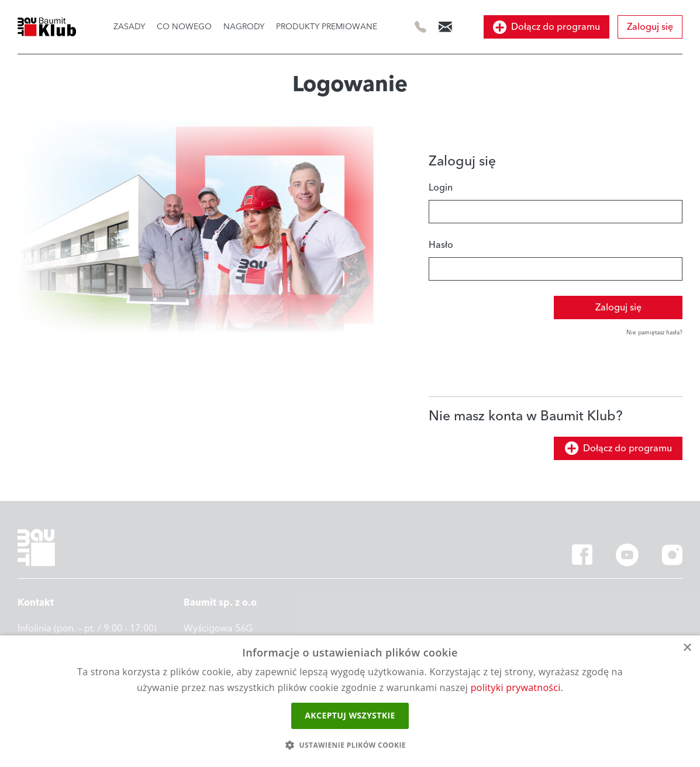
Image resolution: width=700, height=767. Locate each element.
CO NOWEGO (184, 27)
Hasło (441, 245)
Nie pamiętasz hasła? (654, 333)
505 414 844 (421, 27)
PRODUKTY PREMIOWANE (327, 27)
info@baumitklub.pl (445, 27)
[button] (350, 745)
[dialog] (350, 701)
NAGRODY (244, 27)
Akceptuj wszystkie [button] (350, 715)
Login (441, 188)
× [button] (687, 648)
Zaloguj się (650, 27)
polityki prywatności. (517, 687)
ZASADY (129, 27)
